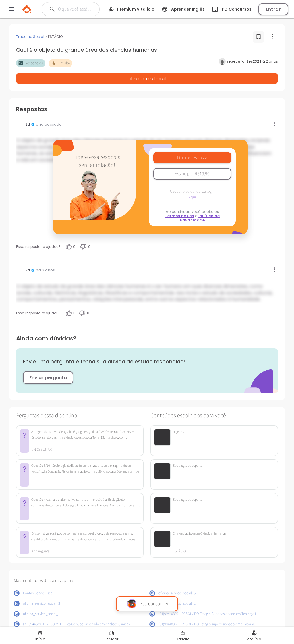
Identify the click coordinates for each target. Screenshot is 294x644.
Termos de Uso (179, 201)
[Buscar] (76, 9)
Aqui (192, 182)
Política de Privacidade (200, 203)
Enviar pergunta (48, 363)
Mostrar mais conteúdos (147, 623)
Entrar (273, 9)
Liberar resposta (192, 143)
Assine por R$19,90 (192, 159)
